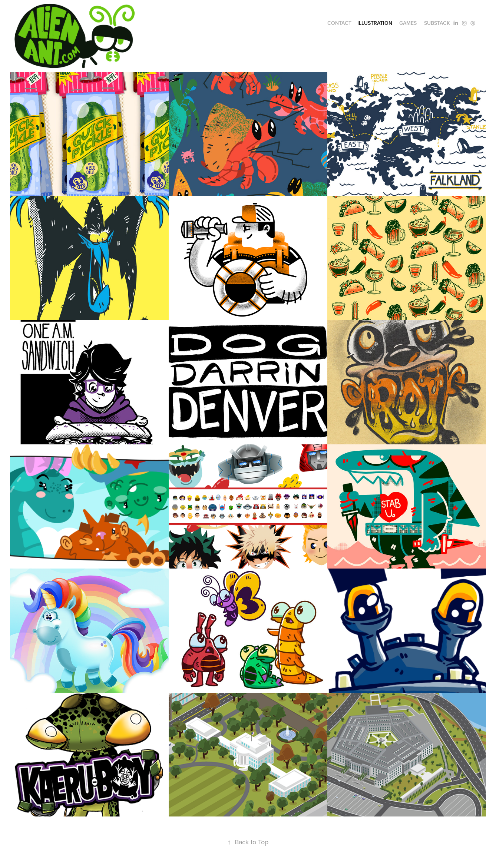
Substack (437, 23)
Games (408, 23)
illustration (375, 23)
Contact (339, 23)
